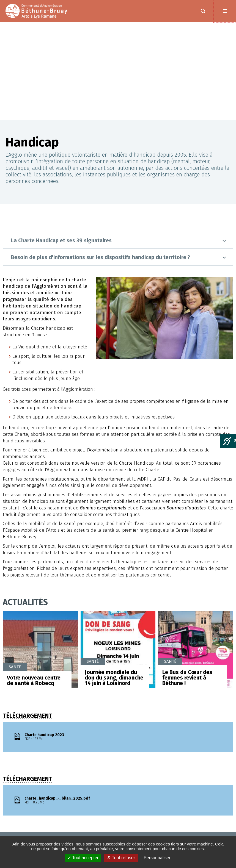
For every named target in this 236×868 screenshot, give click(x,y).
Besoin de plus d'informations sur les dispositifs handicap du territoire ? (101, 160)
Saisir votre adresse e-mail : (157, 828)
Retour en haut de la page (225, 734)
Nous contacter (196, 753)
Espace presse (23, 810)
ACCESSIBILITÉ (22, 822)
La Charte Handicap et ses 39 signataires (61, 143)
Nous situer (192, 763)
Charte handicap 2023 (71, 639)
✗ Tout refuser (121, 858)
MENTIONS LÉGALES (27, 816)
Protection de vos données (36, 834)
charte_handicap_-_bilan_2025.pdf (71, 703)
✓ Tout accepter (83, 858)
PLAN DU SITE (21, 828)
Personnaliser (157, 858)
